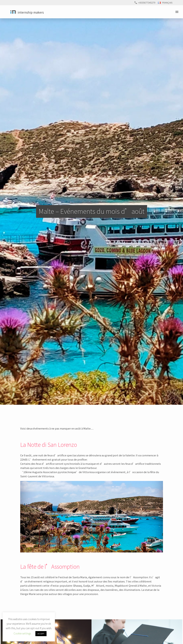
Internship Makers (31, 12)
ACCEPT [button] (41, 634)
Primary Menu (177, 12)
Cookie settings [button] (22, 633)
